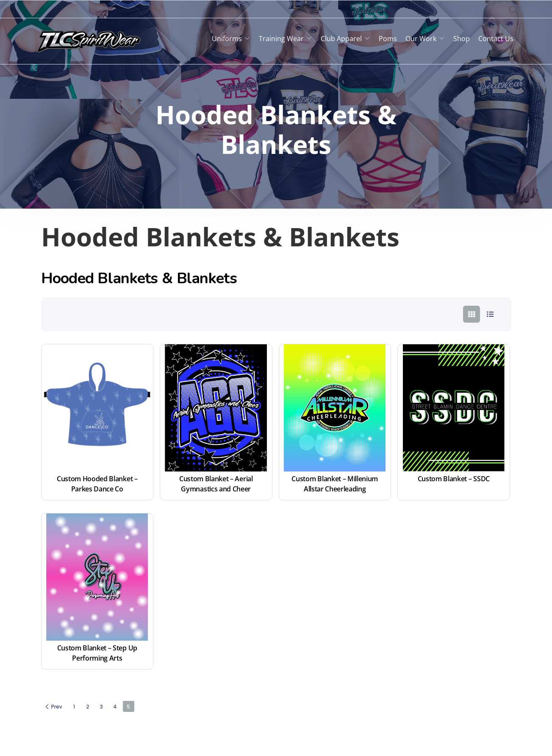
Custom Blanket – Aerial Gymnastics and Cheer (217, 484)
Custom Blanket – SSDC (454, 479)
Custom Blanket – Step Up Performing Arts (98, 653)
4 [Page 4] (115, 707)
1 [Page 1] (74, 707)
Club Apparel (341, 39)
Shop (462, 39)
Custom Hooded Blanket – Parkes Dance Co (98, 484)
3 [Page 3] (101, 707)
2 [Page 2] (88, 707)
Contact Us (496, 39)
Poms (388, 39)
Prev (53, 707)
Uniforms (227, 39)
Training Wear (281, 39)
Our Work (421, 39)
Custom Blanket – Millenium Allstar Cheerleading (335, 484)
